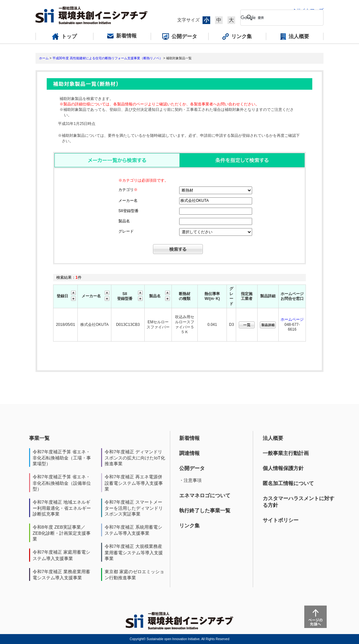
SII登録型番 (128, 211)
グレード (126, 231)
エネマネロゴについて (205, 495)
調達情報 (189, 453)
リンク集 (189, 526)
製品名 (124, 221)
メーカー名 (128, 201)
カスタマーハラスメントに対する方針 (299, 502)
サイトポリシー (281, 520)
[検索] (277, 18)
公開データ (192, 468)
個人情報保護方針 (283, 468)
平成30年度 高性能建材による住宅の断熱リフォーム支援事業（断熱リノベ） (108, 58)
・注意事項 (190, 480)
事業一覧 (39, 438)
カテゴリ (128, 190)
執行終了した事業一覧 (205, 511)
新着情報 (189, 438)
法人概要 (273, 438)
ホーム (44, 58)
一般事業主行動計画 (286, 453)
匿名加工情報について (288, 483)
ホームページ (292, 319)
